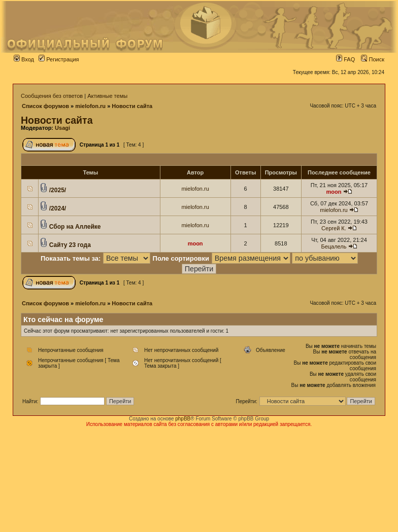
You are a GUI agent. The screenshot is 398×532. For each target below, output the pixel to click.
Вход (24, 59)
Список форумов (45, 106)
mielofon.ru (90, 106)
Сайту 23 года (70, 245)
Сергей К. (334, 228)
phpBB (183, 419)
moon (334, 192)
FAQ (345, 59)
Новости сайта (132, 106)
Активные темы (107, 96)
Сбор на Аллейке (75, 227)
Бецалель (334, 246)
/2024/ (58, 208)
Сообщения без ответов (52, 96)
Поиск (373, 59)
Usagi (62, 128)
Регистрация (59, 59)
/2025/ (58, 190)
